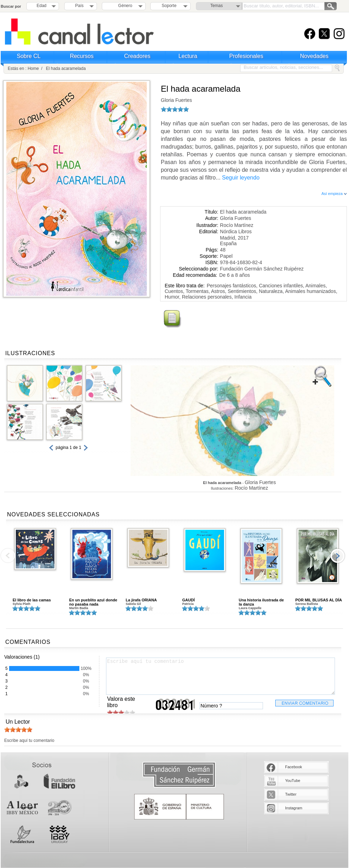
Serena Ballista (307, 604)
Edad (41, 6)
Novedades (314, 56)
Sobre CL (29, 56)
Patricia (188, 604)
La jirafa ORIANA (141, 600)
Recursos (82, 56)
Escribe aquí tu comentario (220, 676)
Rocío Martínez (237, 225)
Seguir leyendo (241, 178)
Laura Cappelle (250, 608)
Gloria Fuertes (176, 100)
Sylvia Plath (22, 604)
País (79, 6)
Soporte (169, 6)
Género (124, 6)
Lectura (188, 56)
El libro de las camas (32, 600)
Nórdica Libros (236, 231)
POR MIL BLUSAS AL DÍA (319, 600)
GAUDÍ (188, 600)
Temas (216, 6)
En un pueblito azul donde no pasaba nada (93, 602)
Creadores (137, 56)
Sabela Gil (133, 604)
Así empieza (334, 194)
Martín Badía (79, 608)
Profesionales (246, 56)
